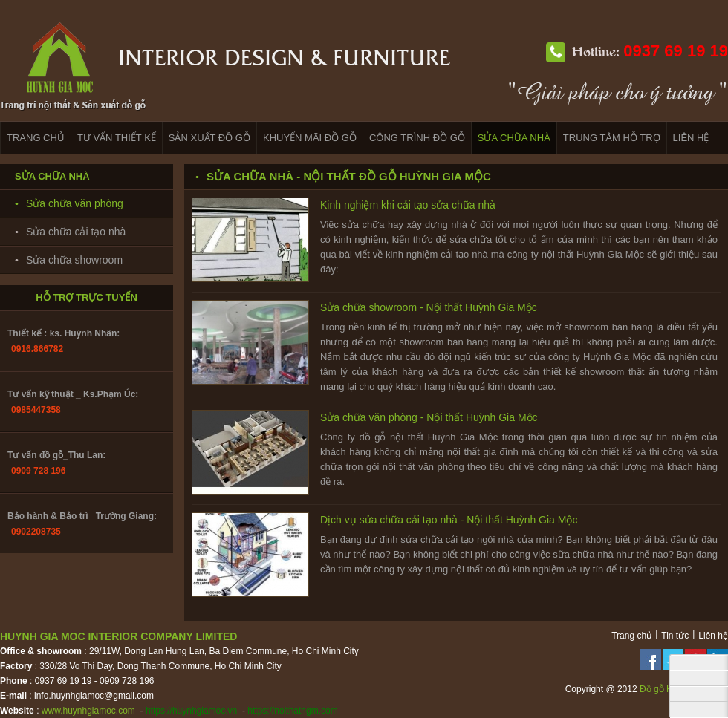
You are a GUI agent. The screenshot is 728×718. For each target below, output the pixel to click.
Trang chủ (631, 636)
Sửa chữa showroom (74, 260)
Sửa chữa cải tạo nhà (76, 232)
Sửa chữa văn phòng (75, 203)
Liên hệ (713, 636)
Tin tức (675, 636)
